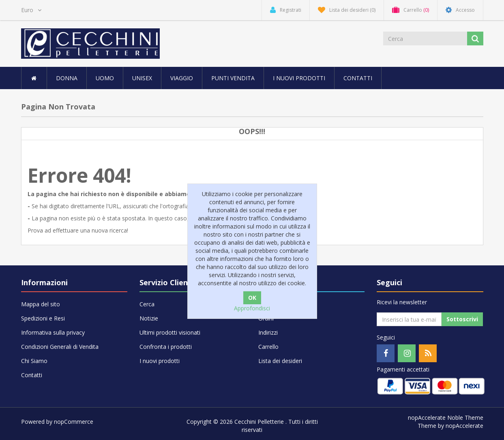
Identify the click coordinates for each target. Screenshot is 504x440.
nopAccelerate (464, 426)
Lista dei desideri (280, 361)
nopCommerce (74, 422)
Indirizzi (268, 332)
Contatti (358, 78)
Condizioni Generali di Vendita (60, 347)
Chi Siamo (34, 361)
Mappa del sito (41, 304)
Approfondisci (252, 308)
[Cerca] (426, 38)
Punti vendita (233, 78)
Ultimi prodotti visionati (170, 332)
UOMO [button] (105, 78)
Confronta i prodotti (166, 347)
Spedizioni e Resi (43, 318)
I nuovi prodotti (299, 78)
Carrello (268, 347)
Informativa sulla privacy (53, 332)
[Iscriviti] (409, 319)
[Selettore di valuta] (31, 10)
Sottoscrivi (462, 319)
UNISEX (142, 78)
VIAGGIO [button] (182, 78)
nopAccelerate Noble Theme (446, 418)
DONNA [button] (67, 78)
